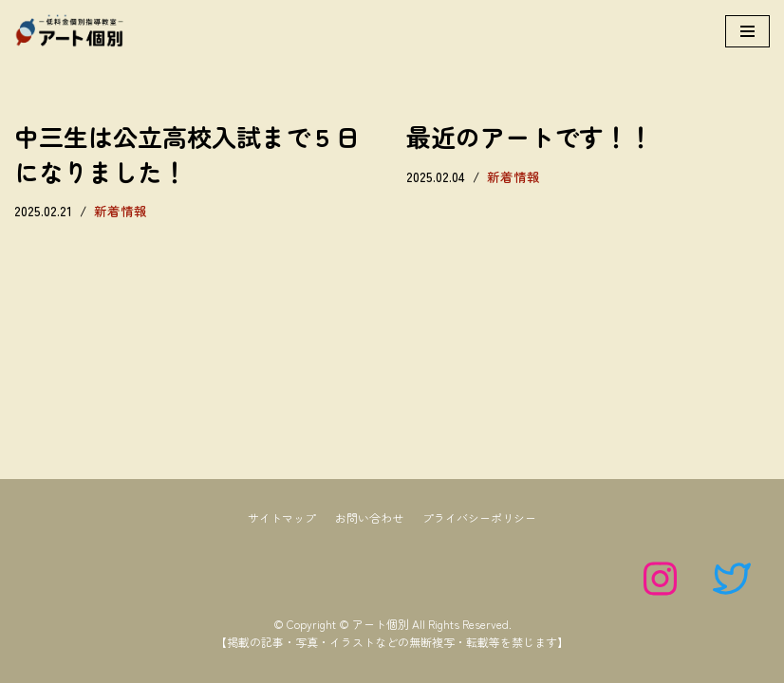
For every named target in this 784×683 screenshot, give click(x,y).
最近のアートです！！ (530, 136)
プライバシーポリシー (479, 517)
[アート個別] (71, 31)
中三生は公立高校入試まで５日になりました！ (187, 153)
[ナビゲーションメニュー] (747, 31)
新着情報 (121, 211)
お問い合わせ (369, 517)
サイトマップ (282, 517)
